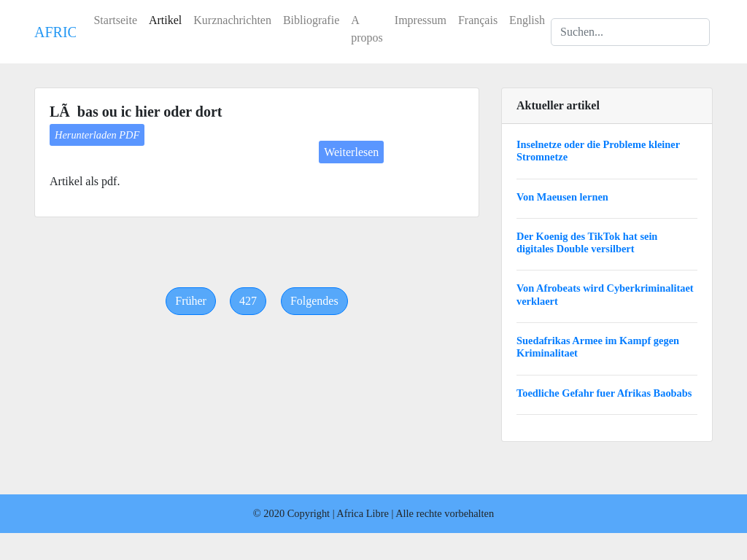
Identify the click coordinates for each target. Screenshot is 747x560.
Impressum (421, 20)
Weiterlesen (351, 152)
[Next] (314, 301)
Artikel (165, 20)
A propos (367, 29)
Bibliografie (311, 20)
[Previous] (191, 301)
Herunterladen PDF (97, 135)
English (527, 20)
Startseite (115, 20)
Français (478, 20)
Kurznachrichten (232, 20)
